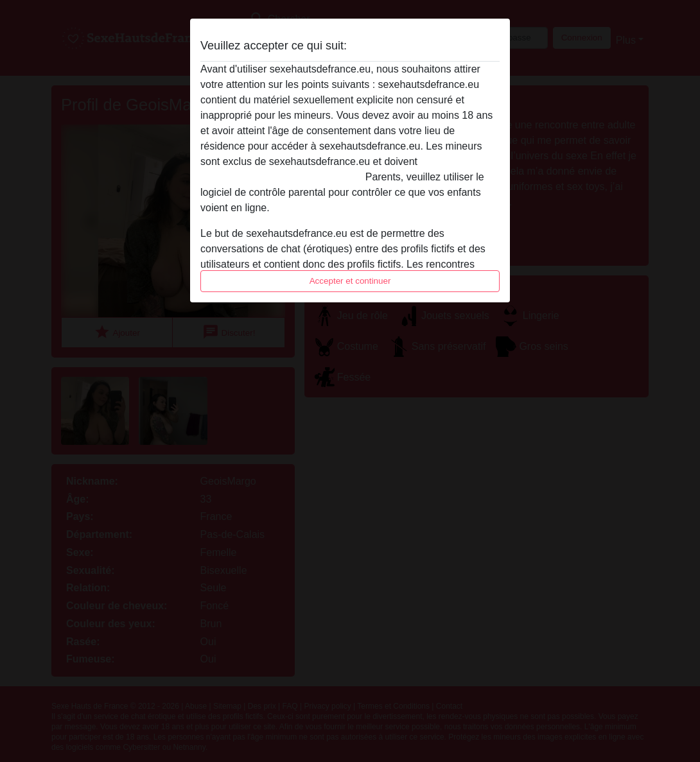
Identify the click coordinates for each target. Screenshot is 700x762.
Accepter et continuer (350, 281)
